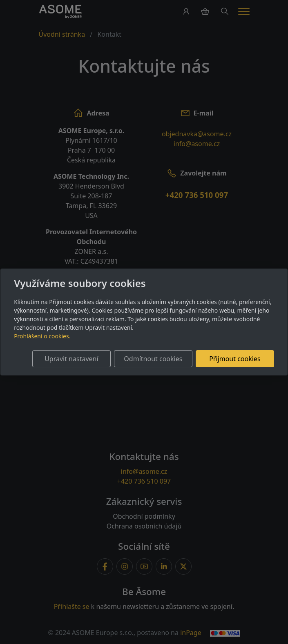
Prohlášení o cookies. (42, 336)
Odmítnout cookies (153, 359)
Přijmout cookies (235, 359)
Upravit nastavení (71, 359)
